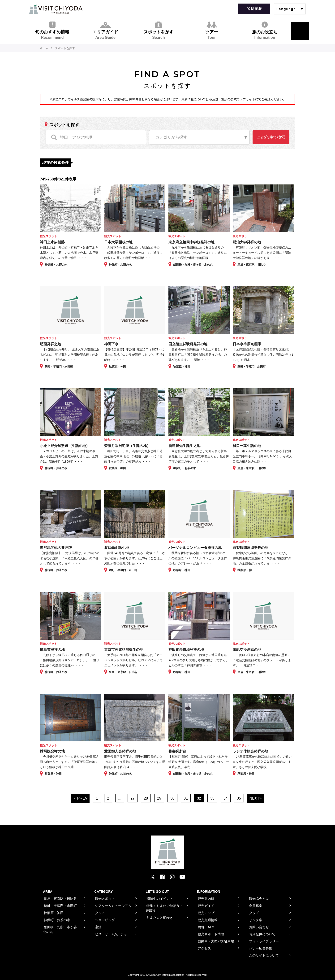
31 (186, 798)
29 (159, 798)
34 (226, 798)
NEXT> (255, 798)
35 (239, 798)
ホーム (44, 48)
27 (133, 798)
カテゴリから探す (171, 137)
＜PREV (81, 798)
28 (146, 798)
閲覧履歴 (254, 9)
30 (172, 798)
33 (212, 798)
